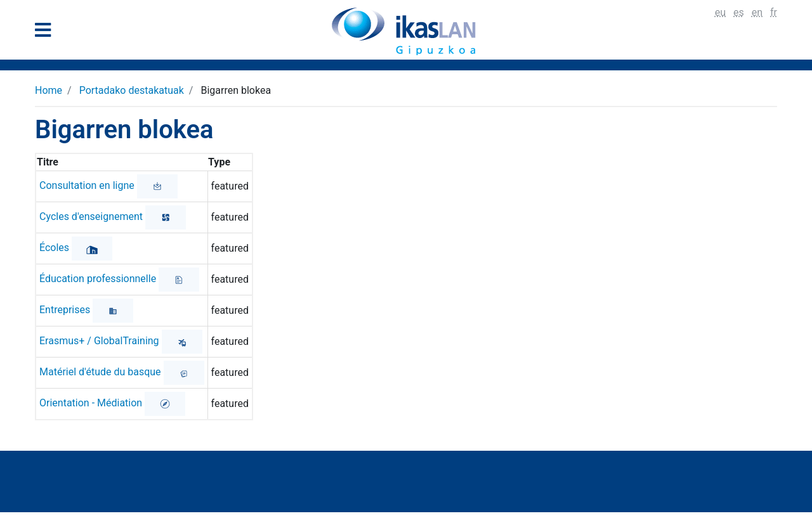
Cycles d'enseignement (91, 216)
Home (49, 90)
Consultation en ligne (87, 185)
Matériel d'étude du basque (100, 372)
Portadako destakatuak (132, 90)
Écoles (54, 248)
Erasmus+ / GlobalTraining (99, 341)
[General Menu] (47, 33)
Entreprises (65, 310)
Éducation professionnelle (98, 279)
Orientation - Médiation (91, 403)
